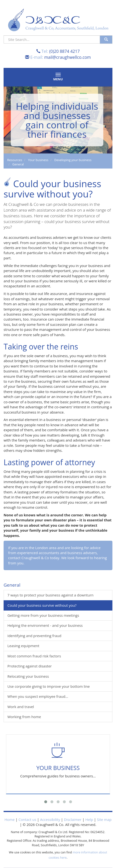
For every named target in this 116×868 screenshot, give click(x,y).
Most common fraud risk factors (34, 656)
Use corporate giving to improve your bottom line (49, 686)
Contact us (27, 819)
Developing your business (73, 160)
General (18, 164)
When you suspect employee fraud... (38, 696)
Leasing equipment (23, 646)
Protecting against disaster (30, 666)
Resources (15, 160)
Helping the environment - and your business (45, 625)
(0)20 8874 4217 (65, 51)
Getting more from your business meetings (43, 615)
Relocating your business (28, 676)
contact (14, 558)
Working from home (24, 717)
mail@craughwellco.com (68, 57)
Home (10, 819)
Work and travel (21, 707)
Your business (38, 160)
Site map (104, 819)
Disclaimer (73, 819)
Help (89, 819)
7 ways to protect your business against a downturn (50, 595)
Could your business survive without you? (42, 605)
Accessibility (50, 819)
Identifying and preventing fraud (34, 636)
